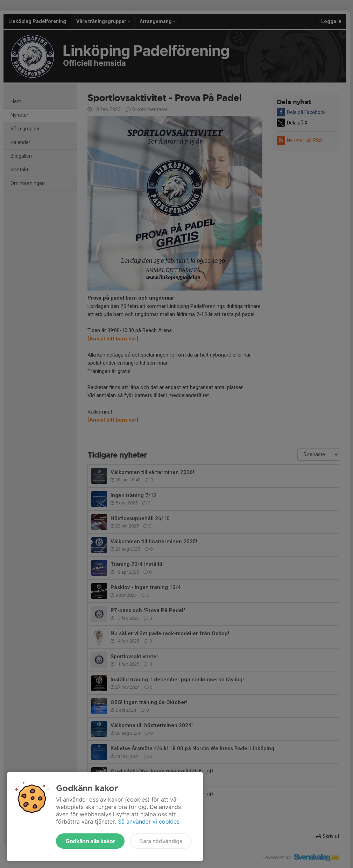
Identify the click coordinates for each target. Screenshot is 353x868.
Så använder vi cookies (149, 822)
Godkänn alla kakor (90, 841)
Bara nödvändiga (161, 841)
